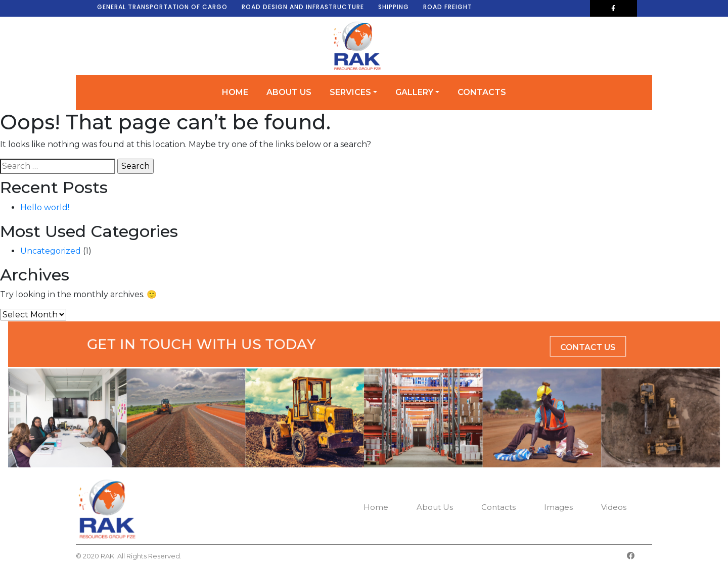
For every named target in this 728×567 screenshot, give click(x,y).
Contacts (482, 92)
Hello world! (45, 207)
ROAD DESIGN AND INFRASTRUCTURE (303, 7)
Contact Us (514, 346)
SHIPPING (394, 7)
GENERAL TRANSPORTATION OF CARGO (162, 7)
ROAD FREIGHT (448, 7)
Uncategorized (51, 251)
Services (350, 92)
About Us (289, 92)
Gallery (414, 92)
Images (558, 507)
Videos (614, 507)
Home (235, 92)
